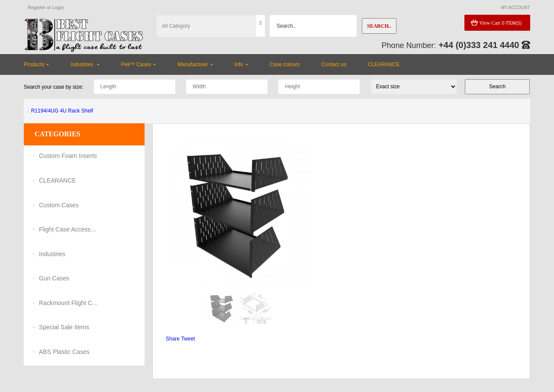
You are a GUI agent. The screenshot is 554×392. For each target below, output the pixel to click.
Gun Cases (54, 278)
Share (173, 339)
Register (37, 7)
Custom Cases (59, 205)
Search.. (379, 26)
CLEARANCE (58, 180)
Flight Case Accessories (69, 229)
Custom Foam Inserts (68, 156)
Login (58, 7)
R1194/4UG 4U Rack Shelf (62, 111)
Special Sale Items (64, 327)
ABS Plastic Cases (64, 352)
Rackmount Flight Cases (69, 303)
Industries (52, 254)
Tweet (188, 339)
